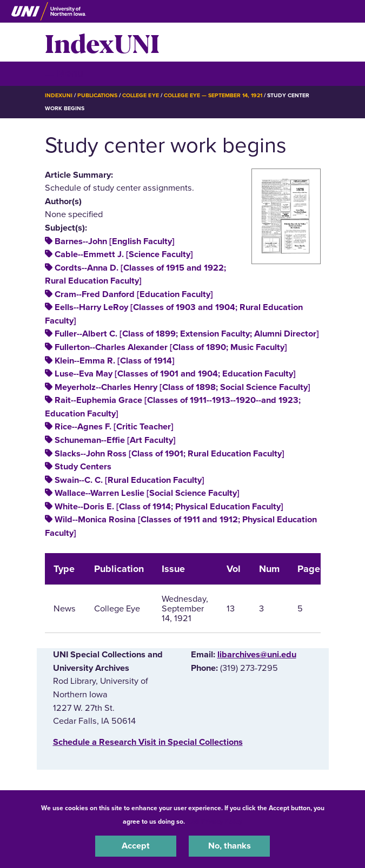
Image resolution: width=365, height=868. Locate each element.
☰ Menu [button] (64, 73)
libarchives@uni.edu (257, 655)
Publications (97, 95)
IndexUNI (102, 42)
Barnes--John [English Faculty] (115, 241)
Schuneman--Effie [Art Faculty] (115, 440)
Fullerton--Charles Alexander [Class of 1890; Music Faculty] (171, 347)
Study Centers (83, 467)
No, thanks (230, 846)
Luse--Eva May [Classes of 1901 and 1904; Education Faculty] (175, 374)
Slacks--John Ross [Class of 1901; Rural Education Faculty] (170, 454)
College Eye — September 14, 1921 (213, 95)
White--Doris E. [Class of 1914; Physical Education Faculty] (169, 507)
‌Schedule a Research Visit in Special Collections (148, 742)
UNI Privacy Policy (215, 822)
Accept (136, 846)
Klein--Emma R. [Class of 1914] (115, 361)
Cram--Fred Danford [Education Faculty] (134, 294)
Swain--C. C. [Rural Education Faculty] (130, 480)
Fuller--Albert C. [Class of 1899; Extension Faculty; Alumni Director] (187, 334)
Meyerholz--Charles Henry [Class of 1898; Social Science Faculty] (182, 387)
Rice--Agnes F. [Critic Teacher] (114, 427)
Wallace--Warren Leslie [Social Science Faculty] (147, 493)
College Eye (140, 95)
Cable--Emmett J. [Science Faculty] (124, 254)
